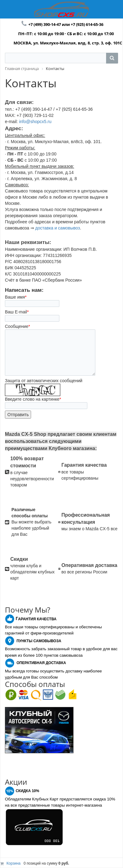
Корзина (14, 863)
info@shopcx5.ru (35, 122)
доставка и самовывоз (58, 228)
